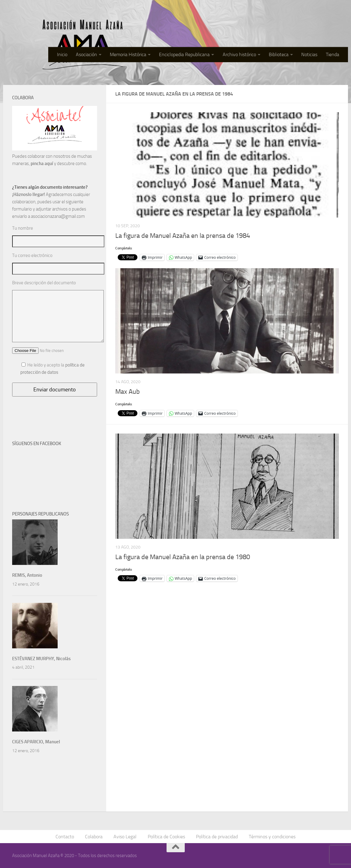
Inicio (62, 54)
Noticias (309, 54)
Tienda (332, 54)
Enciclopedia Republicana (185, 54)
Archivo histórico (239, 54)
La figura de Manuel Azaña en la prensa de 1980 (183, 557)
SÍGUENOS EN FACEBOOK (37, 444)
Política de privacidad (217, 837)
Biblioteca (279, 54)
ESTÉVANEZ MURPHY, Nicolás (41, 659)
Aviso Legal (125, 837)
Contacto (65, 837)
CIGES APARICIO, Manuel (36, 742)
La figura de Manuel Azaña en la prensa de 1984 (183, 236)
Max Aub (128, 392)
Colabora (94, 837)
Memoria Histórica (128, 54)
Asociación (87, 54)
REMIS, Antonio (27, 575)
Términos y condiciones (272, 837)
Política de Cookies (166, 837)
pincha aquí (42, 164)
